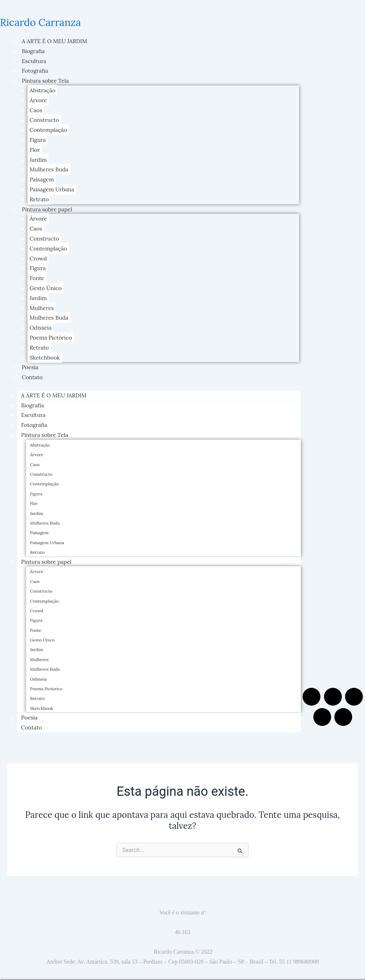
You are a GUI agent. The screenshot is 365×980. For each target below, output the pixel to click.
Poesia (30, 362)
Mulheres (42, 304)
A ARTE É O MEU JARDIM (55, 41)
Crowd (38, 255)
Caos (36, 109)
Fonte (37, 274)
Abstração (43, 89)
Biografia (34, 51)
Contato (32, 372)
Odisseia (41, 323)
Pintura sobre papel (48, 207)
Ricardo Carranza (43, 22)
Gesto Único (46, 284)
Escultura (34, 61)
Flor (35, 148)
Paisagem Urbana (52, 187)
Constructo (45, 119)
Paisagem (42, 177)
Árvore (38, 99)
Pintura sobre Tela (46, 80)
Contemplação (49, 129)
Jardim (38, 158)
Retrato (39, 197)
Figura (38, 138)
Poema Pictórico (51, 333)
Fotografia (35, 70)
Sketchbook (45, 353)
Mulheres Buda (49, 167)
